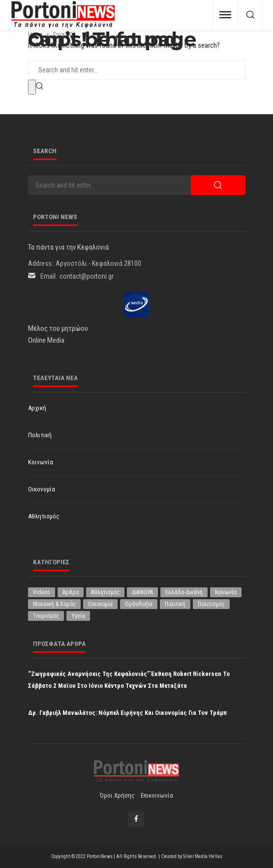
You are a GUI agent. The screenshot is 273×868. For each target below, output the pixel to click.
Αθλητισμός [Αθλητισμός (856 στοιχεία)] (105, 592)
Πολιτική (40, 435)
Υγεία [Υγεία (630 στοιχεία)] (78, 616)
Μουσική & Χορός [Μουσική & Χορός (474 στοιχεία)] (54, 604)
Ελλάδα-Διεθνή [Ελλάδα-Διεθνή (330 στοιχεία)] (184, 592)
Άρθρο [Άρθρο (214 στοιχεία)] (71, 592)
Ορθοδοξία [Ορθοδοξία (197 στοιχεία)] (139, 604)
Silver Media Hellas (203, 856)
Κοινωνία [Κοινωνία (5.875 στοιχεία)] (226, 592)
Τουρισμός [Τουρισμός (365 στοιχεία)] (46, 616)
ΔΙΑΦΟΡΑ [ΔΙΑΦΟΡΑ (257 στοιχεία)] (142, 592)
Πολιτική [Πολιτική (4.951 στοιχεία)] (175, 604)
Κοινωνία (41, 462)
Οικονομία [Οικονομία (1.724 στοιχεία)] (100, 604)
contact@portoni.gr (87, 276)
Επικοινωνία (157, 795)
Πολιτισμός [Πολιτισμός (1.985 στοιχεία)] (211, 604)
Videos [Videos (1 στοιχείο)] (42, 592)
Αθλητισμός (44, 516)
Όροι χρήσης (117, 795)
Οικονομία (42, 489)
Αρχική (37, 408)
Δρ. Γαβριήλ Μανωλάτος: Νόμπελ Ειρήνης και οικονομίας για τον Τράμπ (127, 713)
